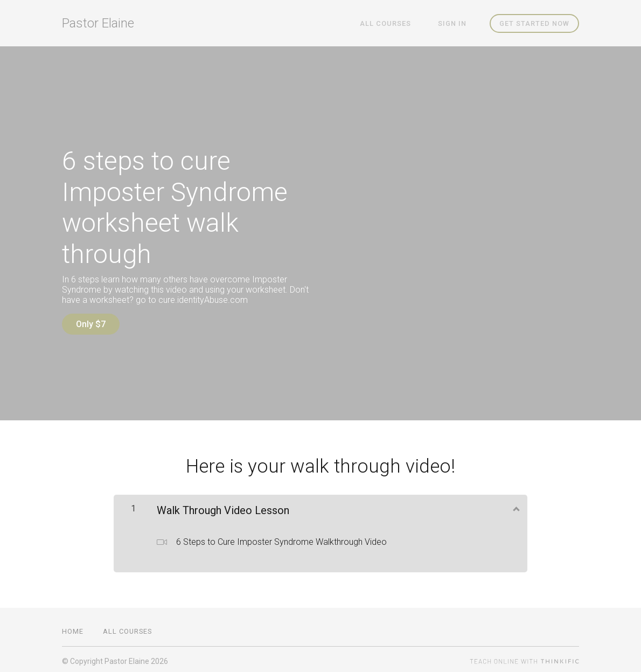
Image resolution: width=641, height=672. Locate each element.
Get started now (534, 23)
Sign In (456, 23)
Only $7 (91, 324)
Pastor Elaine (98, 23)
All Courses (397, 23)
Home (73, 628)
